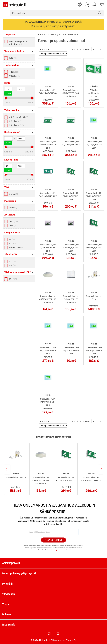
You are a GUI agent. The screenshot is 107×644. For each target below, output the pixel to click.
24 (12, 261)
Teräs (13, 208)
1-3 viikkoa (16, 121)
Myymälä (7, 584)
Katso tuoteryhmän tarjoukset (18, 43)
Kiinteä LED (16, 247)
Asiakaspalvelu (11, 563)
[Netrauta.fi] (15, 5)
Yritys (6, 604)
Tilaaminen (9, 594)
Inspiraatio (9, 625)
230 (12, 265)
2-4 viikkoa (16, 125)
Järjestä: (44, 49)
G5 (12, 239)
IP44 (13, 226)
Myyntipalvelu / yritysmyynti (19, 573)
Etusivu (41, 35)
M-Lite (14, 72)
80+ (13, 279)
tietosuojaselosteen (57, 550)
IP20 (13, 222)
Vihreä (14, 194)
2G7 (12, 243)
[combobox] (57, 13)
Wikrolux (14, 76)
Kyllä (13, 58)
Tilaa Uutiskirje (54, 540)
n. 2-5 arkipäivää (18, 117)
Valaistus (52, 35)
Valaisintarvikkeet (68, 35)
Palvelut (7, 614)
